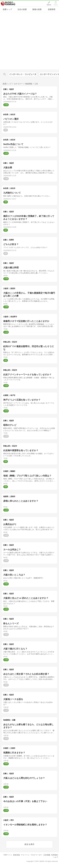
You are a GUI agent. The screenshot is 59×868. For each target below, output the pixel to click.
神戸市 (13, 395)
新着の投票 (37, 9)
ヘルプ (55, 857)
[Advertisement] (29, 41)
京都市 (13, 748)
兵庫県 (11, 240)
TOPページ (8, 855)
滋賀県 (6, 496)
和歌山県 (6, 342)
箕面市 (13, 288)
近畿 (5, 89)
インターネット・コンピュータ (23, 74)
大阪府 (11, 89)
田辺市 (15, 342)
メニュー (56, 5)
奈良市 (13, 114)
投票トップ (7, 9)
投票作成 (49, 5)
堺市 (12, 820)
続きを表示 (29, 844)
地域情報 (6, 720)
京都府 (6, 471)
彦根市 (13, 496)
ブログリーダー (36, 855)
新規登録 (17, 855)
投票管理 (52, 9)
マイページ (25, 855)
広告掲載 (47, 855)
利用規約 (55, 855)
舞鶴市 (13, 471)
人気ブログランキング (8, 4)
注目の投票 (22, 9)
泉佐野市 (14, 317)
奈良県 (6, 114)
